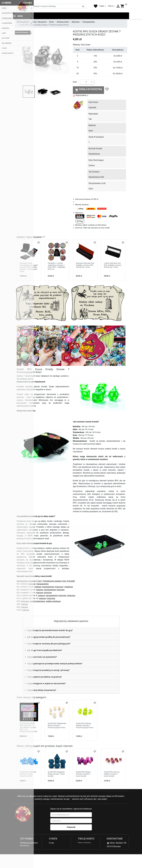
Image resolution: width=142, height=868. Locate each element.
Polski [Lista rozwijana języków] (102, 6)
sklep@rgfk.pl (113, 860)
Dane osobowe (84, 843)
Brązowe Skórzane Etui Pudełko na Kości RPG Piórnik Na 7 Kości (85, 266)
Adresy (81, 849)
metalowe (69, 587)
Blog (51, 852)
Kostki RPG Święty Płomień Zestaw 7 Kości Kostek (83, 775)
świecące (71, 596)
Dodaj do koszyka (89, 90)
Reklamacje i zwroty (29, 849)
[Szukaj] (59, 6)
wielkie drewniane (37, 602)
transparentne (43, 585)
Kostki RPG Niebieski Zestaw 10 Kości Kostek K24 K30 (28, 775)
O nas (52, 843)
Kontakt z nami (26, 858)
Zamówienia (83, 846)
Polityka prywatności (29, 843)
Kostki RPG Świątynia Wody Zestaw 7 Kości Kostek (56, 775)
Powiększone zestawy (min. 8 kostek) (59, 582)
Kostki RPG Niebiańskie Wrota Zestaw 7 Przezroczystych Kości (57, 726)
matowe (32, 585)
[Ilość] (86, 83)
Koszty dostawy (27, 855)
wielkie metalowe (53, 602)
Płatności (24, 852)
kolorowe (59, 587)
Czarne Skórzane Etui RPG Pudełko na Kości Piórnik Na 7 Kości (113, 266)
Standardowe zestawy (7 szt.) (29, 582)
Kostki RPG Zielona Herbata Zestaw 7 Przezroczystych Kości (85, 726)
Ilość (75, 83)
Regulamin (25, 846)
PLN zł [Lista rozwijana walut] (111, 6)
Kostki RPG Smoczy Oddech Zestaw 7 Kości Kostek (112, 775)
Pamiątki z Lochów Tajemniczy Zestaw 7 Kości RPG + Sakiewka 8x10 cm (56, 267)
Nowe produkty (56, 846)
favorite (96, 6)
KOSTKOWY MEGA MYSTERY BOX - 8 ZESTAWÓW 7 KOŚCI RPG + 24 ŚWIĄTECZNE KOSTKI (28, 728)
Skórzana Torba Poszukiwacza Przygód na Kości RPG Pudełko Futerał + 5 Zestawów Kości (29, 268)
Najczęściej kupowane (59, 849)
